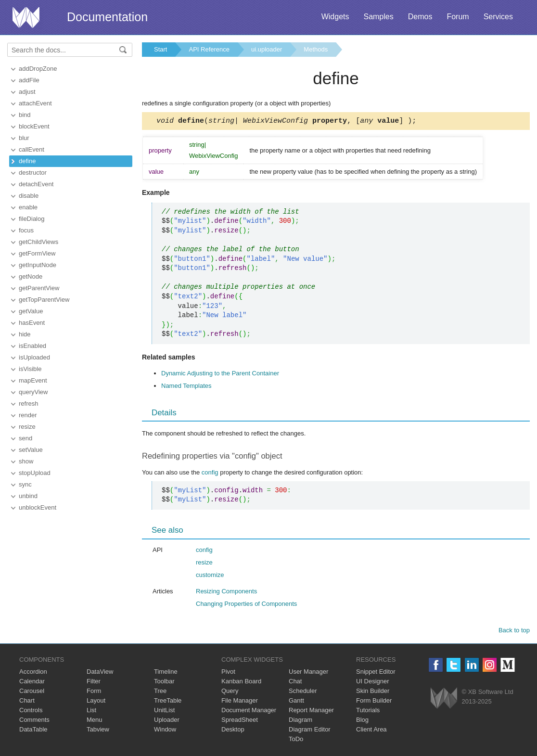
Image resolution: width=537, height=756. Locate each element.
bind (25, 115)
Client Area (371, 731)
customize (210, 576)
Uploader (167, 721)
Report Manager (311, 711)
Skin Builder (373, 692)
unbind (28, 496)
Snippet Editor (376, 673)
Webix (444, 699)
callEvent (32, 149)
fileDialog (32, 219)
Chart (27, 702)
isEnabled (32, 346)
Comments (34, 721)
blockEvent (34, 126)
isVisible (30, 369)
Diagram (300, 721)
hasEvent (32, 323)
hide (25, 334)
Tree (160, 692)
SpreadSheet (240, 721)
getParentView (39, 288)
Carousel (32, 692)
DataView (100, 673)
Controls (31, 711)
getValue (31, 311)
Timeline (166, 673)
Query (230, 692)
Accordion (33, 673)
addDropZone (38, 69)
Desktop (233, 731)
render (28, 415)
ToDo (296, 740)
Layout (96, 702)
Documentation (107, 17)
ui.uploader (267, 49)
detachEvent (36, 184)
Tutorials (368, 711)
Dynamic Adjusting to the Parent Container (220, 375)
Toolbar (164, 683)
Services (498, 17)
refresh (28, 404)
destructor (33, 173)
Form (94, 692)
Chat (295, 683)
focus (26, 230)
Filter (94, 683)
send (26, 438)
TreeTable (168, 702)
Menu (95, 721)
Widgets (335, 17)
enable (28, 207)
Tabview (98, 731)
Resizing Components (226, 593)
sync (25, 484)
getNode (31, 276)
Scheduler (303, 692)
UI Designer (373, 683)
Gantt (296, 702)
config (210, 474)
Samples (378, 17)
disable (29, 196)
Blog (362, 721)
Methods (316, 49)
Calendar (32, 683)
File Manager (240, 702)
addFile (29, 80)
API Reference (209, 49)
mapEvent (33, 380)
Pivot (228, 673)
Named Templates (186, 387)
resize (27, 427)
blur (24, 138)
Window (165, 731)
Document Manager (249, 711)
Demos (420, 17)
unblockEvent (38, 507)
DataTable (33, 731)
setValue (31, 450)
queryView (33, 392)
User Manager (308, 673)
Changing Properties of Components (246, 605)
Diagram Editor (310, 731)
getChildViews (38, 242)
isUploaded (34, 357)
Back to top (514, 632)
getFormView (37, 253)
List (91, 711)
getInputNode (38, 265)
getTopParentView (44, 300)
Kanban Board (241, 683)
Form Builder (374, 702)
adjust (27, 92)
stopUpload (35, 473)
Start (160, 49)
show (26, 461)
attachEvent (35, 103)
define (27, 161)
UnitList (164, 711)
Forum (458, 17)
